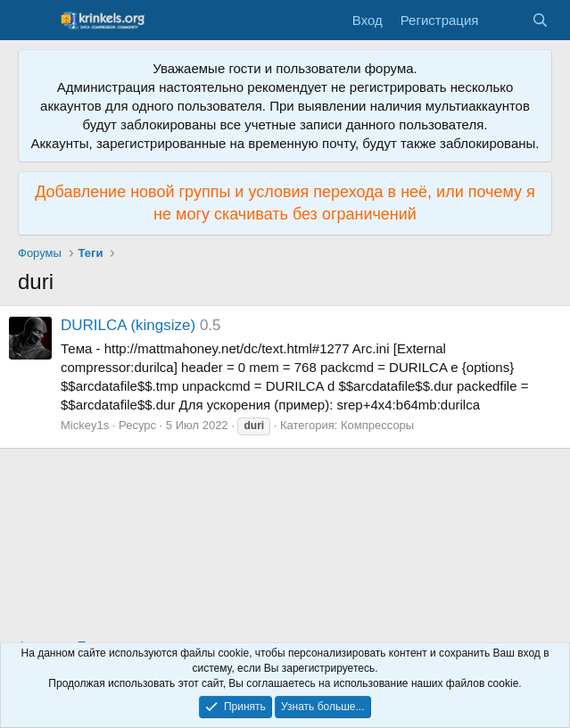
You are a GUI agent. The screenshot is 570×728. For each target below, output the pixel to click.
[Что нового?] (504, 20)
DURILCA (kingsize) (128, 325)
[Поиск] (540, 20)
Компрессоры (377, 425)
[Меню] (33, 21)
